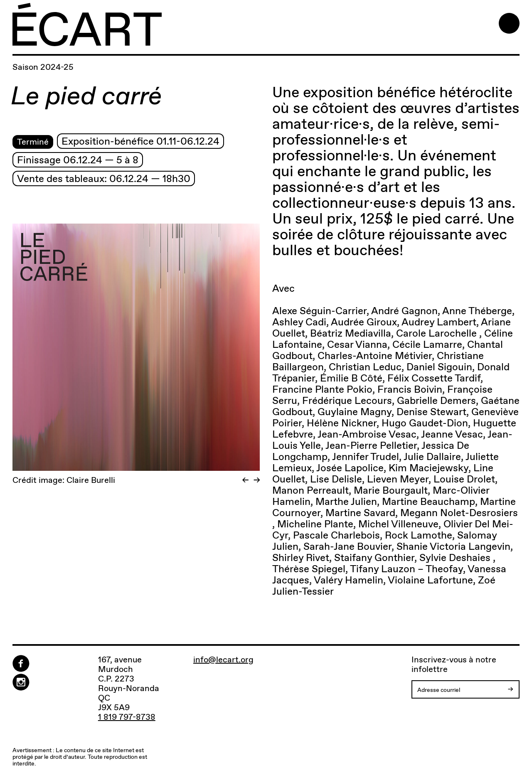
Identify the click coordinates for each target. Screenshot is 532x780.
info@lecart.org (223, 660)
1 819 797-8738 (127, 717)
